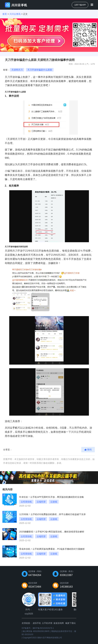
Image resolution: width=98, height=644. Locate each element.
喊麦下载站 (71, 623)
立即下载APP (80, 5)
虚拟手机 (37, 623)
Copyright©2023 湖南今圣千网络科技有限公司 (42, 638)
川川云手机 (11, 428)
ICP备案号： (38, 628)
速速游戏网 (59, 623)
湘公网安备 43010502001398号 (36, 631)
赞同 (88, 450)
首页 (5, 14)
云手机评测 (47, 623)
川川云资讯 (15, 14)
